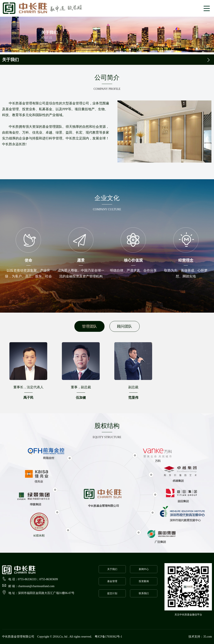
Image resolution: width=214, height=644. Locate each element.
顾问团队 (125, 326)
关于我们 (112, 569)
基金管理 (112, 581)
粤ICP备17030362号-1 (108, 637)
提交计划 (112, 593)
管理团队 (89, 326)
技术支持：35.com (200, 637)
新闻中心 (144, 569)
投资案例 (144, 581)
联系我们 (144, 593)
